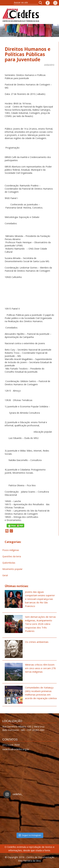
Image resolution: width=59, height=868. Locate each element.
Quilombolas (9, 563)
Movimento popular (12, 569)
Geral (5, 575)
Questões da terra (12, 556)
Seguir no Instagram (30, 835)
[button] (41, 3)
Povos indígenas (11, 550)
